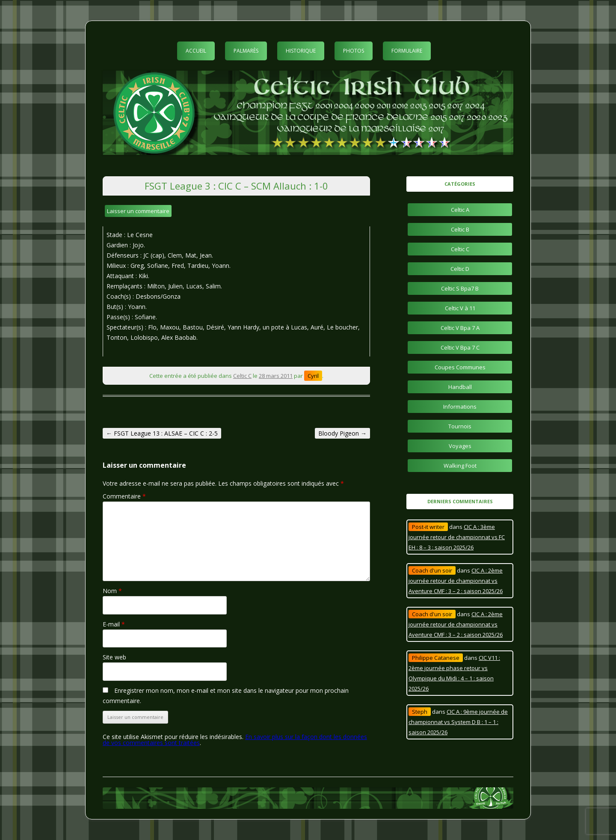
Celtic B (460, 229)
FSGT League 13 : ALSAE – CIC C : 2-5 (162, 433)
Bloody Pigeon (342, 433)
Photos (354, 51)
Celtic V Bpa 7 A (460, 328)
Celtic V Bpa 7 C (460, 347)
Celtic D (460, 269)
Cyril (313, 376)
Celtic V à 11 (460, 308)
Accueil (196, 51)
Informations (460, 407)
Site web (114, 657)
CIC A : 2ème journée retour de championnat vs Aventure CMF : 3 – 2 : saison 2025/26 (456, 581)
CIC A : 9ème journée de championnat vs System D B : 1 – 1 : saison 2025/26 (458, 722)
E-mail (114, 624)
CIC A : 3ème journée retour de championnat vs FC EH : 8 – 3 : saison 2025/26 (457, 537)
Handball (460, 387)
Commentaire (124, 496)
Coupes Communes (460, 367)
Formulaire (407, 51)
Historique (301, 51)
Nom (112, 591)
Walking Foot (460, 466)
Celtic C (242, 376)
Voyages (460, 446)
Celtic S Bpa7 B (460, 288)
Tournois (460, 426)
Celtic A (460, 210)
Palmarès (246, 51)
